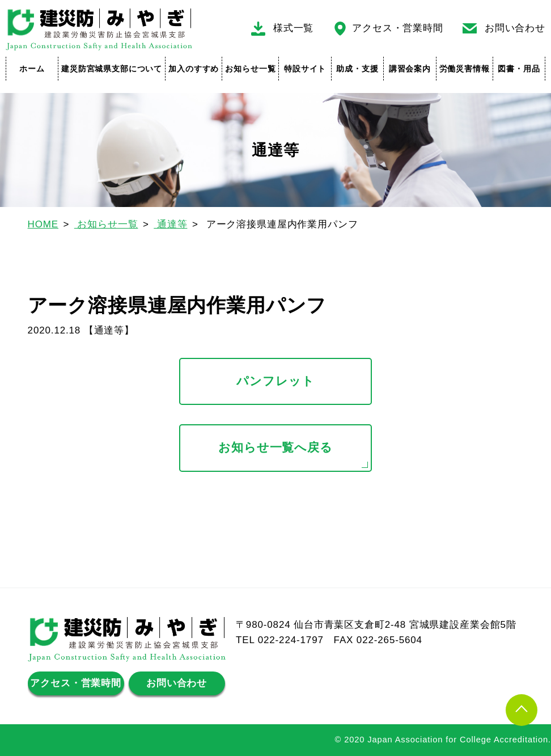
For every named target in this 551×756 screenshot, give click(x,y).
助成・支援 (357, 69)
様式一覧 (293, 28)
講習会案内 (410, 69)
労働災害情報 (465, 69)
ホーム (32, 69)
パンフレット (275, 381)
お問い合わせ (515, 28)
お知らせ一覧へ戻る (275, 447)
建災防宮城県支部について (112, 69)
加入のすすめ (194, 69)
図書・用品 (519, 69)
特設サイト (305, 69)
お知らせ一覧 (250, 69)
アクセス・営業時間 (398, 28)
